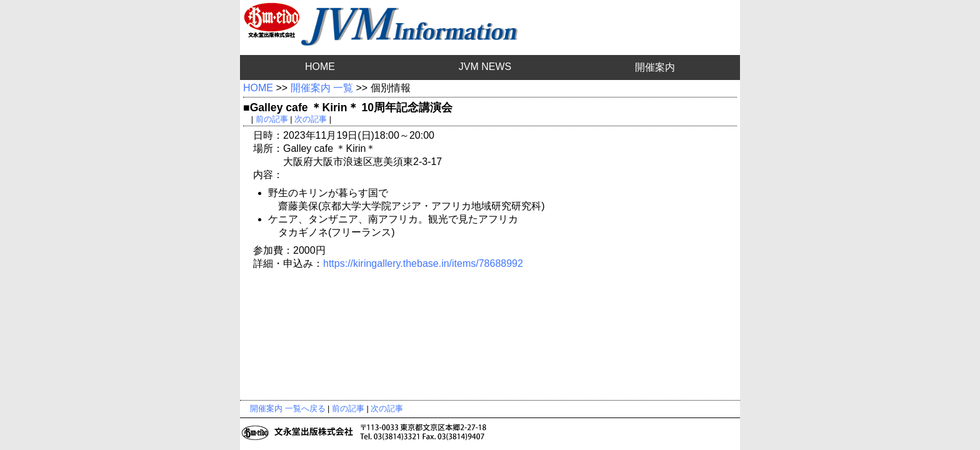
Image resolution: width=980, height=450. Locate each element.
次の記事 (311, 119)
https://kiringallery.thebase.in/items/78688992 (423, 263)
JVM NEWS (485, 67)
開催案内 (655, 67)
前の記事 (272, 119)
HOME (320, 67)
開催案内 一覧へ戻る (288, 408)
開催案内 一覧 (322, 88)
